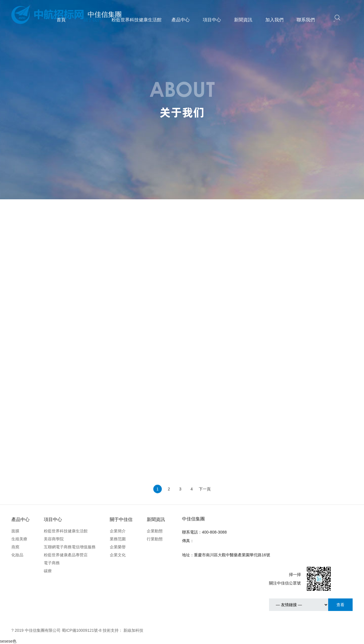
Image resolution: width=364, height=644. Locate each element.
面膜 (15, 531)
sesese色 (8, 641)
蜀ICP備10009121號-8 (82, 630)
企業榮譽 (118, 547)
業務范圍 (118, 539)
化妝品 (17, 555)
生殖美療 (19, 539)
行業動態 (155, 539)
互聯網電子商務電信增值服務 (70, 547)
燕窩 (15, 547)
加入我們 (274, 20)
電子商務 (52, 563)
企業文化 (118, 555)
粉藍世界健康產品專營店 (66, 555)
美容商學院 (54, 539)
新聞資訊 (243, 20)
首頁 (61, 20)
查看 (340, 605)
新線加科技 (133, 630)
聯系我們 (306, 20)
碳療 (48, 571)
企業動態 (155, 531)
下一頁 (205, 499)
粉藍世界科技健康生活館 (136, 20)
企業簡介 (118, 531)
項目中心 (212, 20)
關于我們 (92, 20)
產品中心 (181, 20)
